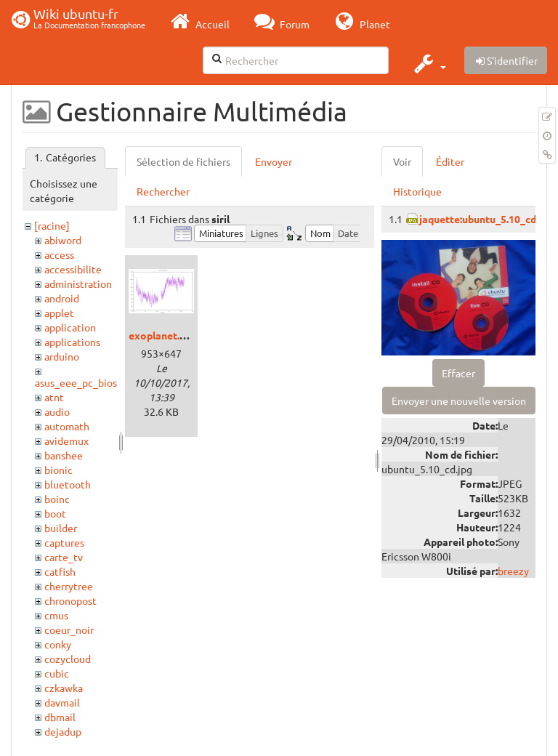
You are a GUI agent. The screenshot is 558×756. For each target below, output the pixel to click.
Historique (417, 191)
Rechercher (163, 191)
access (59, 254)
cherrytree (69, 586)
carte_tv (64, 557)
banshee (64, 455)
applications (72, 342)
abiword (63, 240)
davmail (62, 702)
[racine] (52, 225)
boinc (57, 499)
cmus (56, 615)
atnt (54, 397)
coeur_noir (69, 630)
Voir (402, 161)
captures (64, 542)
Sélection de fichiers (183, 161)
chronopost (70, 600)
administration (78, 283)
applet (59, 313)
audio (57, 411)
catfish (60, 571)
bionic (58, 470)
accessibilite (73, 269)
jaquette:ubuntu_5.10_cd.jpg (486, 219)
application (70, 327)
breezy (513, 571)
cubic (57, 673)
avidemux (66, 441)
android (62, 298)
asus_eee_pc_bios (76, 382)
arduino (62, 356)
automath (67, 426)
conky (58, 644)
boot (55, 513)
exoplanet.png (163, 335)
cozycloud (68, 659)
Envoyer (274, 161)
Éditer (450, 161)
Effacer (458, 373)
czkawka (64, 688)
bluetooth (68, 484)
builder (61, 528)
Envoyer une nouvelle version (459, 401)
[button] (428, 63)
